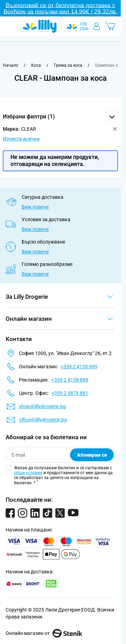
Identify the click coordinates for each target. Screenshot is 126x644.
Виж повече (35, 207)
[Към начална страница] (10, 65)
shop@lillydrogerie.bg (42, 406)
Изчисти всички (21, 139)
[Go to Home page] (40, 26)
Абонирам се (92, 455)
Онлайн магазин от (44, 633)
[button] (60, 117)
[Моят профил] (97, 26)
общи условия (28, 473)
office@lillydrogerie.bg (43, 420)
